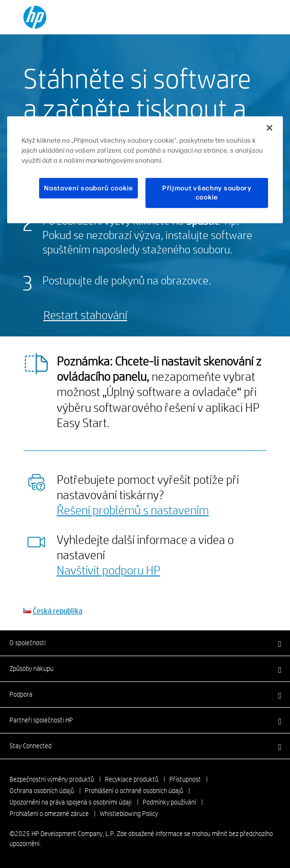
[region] (145, 170)
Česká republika (58, 611)
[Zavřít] (269, 128)
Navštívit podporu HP (109, 570)
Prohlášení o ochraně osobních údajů (134, 791)
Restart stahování (85, 315)
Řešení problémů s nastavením (133, 510)
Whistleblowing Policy (129, 814)
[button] (145, 643)
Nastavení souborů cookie (88, 188)
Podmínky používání (169, 802)
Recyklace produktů (132, 779)
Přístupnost (185, 779)
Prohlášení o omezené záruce (49, 814)
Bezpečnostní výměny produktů (52, 779)
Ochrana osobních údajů (42, 791)
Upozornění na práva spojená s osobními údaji (71, 802)
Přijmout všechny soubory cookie (207, 193)
